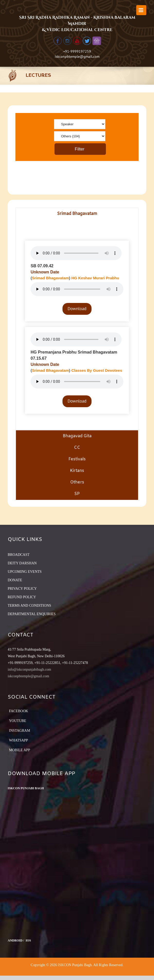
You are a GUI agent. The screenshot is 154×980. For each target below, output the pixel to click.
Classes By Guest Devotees (97, 370)
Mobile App (20, 750)
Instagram (20, 731)
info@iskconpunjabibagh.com (29, 669)
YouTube (18, 721)
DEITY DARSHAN (22, 563)
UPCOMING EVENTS (25, 572)
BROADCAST (19, 555)
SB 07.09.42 (42, 266)
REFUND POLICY (22, 597)
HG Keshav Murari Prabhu (95, 278)
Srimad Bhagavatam (50, 278)
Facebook (19, 711)
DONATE (15, 580)
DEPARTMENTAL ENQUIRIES (32, 614)
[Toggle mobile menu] (141, 10)
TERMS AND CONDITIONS (29, 606)
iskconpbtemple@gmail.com (77, 56)
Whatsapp (19, 740)
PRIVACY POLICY (22, 589)
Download (77, 309)
